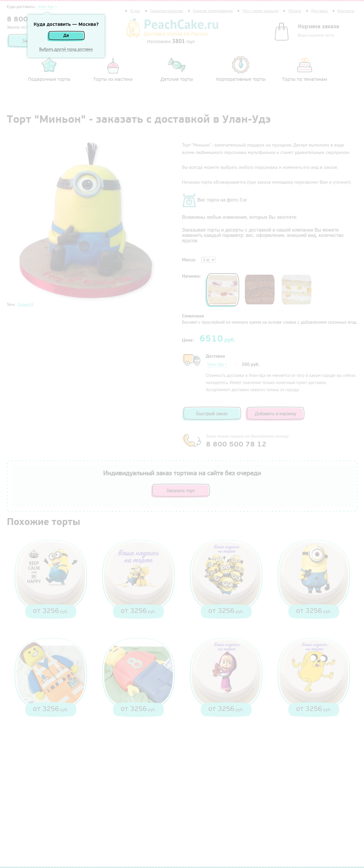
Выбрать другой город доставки (66, 49)
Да (66, 36)
